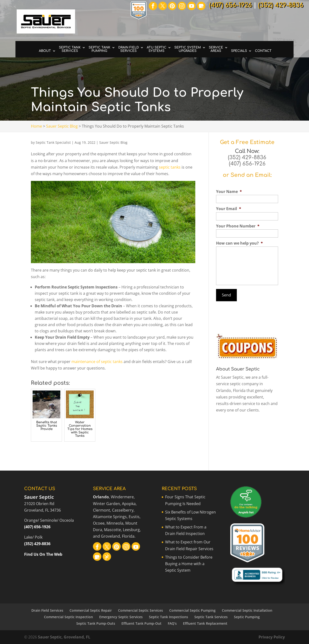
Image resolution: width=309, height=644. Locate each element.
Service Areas (216, 49)
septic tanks (170, 167)
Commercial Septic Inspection (68, 617)
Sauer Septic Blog (113, 142)
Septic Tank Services (70, 49)
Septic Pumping (247, 617)
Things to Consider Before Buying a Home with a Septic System (189, 564)
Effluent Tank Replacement (205, 623)
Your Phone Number (238, 226)
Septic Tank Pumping (99, 49)
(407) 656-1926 (247, 164)
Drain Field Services (129, 49)
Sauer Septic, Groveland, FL (64, 637)
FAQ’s (172, 623)
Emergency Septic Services (121, 617)
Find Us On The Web (43, 554)
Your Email (229, 209)
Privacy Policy (272, 637)
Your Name (229, 192)
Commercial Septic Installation (247, 610)
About (45, 51)
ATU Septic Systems (157, 49)
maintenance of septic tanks (97, 362)
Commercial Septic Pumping (192, 610)
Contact (263, 51)
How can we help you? (239, 243)
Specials (239, 51)
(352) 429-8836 (247, 158)
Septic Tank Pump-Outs (96, 623)
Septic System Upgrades (188, 49)
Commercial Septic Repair (91, 610)
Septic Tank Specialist (53, 142)
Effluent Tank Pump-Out (141, 623)
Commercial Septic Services (140, 610)
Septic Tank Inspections (169, 617)
